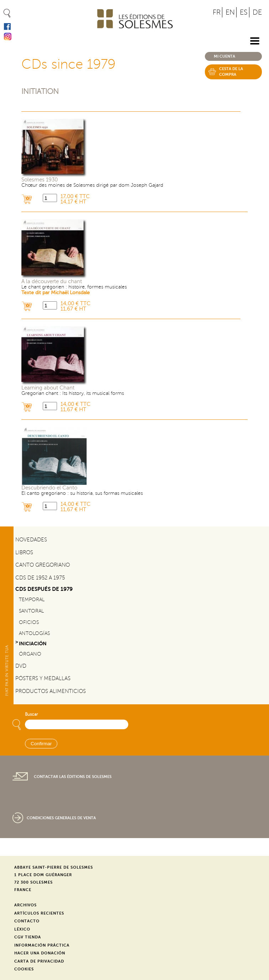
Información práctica (42, 945)
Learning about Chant (48, 388)
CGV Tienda (28, 937)
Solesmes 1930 (40, 180)
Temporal (32, 600)
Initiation (40, 92)
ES (244, 12)
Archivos (25, 905)
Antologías (34, 633)
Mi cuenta (224, 56)
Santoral (31, 611)
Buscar (31, 714)
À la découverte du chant (52, 282)
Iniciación (33, 644)
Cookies (24, 969)
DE (257, 12)
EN (230, 12)
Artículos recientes (39, 913)
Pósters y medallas (43, 678)
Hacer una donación (40, 953)
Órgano (30, 654)
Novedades (31, 540)
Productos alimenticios (51, 691)
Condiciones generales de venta (61, 818)
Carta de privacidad (39, 961)
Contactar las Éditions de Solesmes (73, 777)
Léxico (22, 929)
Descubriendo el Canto (49, 488)
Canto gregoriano (43, 565)
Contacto (27, 921)
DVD (21, 666)
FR (217, 12)
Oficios (29, 622)
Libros (24, 552)
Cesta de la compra (231, 72)
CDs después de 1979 (44, 589)
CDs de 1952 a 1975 (40, 578)
